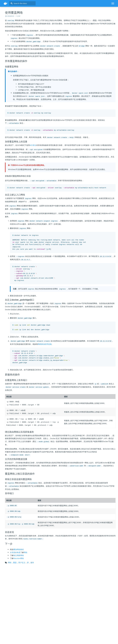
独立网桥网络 (19, 554)
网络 (26, 551)
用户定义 (22, 562)
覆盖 (15, 562)
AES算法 (33, 145)
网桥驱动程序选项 (45, 344)
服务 (32, 562)
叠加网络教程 (19, 549)
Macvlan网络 (19, 557)
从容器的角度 (15, 551)
